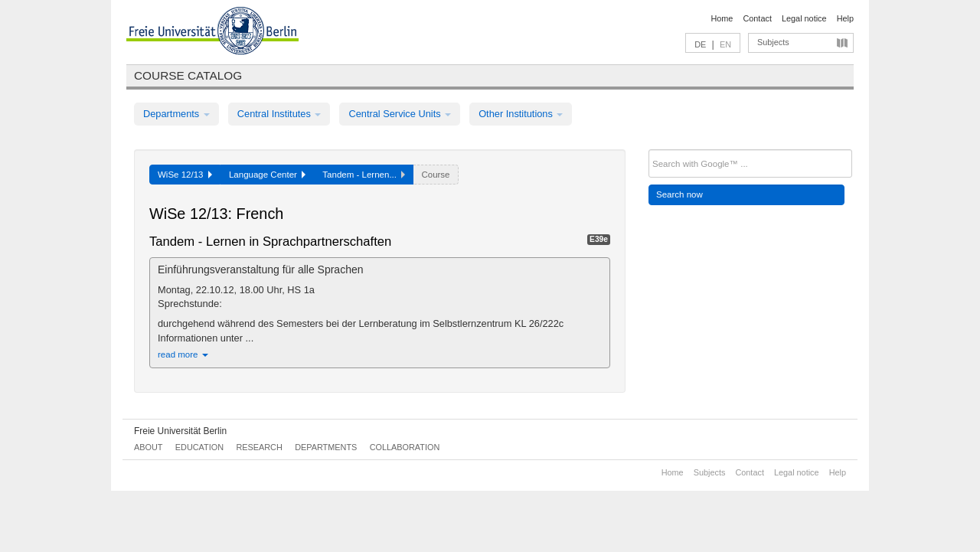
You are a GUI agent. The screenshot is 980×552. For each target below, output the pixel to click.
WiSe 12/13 (185, 175)
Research (259, 447)
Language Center (267, 175)
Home (722, 18)
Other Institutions (521, 114)
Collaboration (405, 447)
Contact (757, 18)
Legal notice (804, 18)
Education (199, 447)
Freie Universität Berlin (180, 431)
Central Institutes (279, 114)
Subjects (773, 42)
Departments (176, 114)
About (148, 447)
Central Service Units (400, 114)
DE (700, 44)
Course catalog (188, 75)
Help (845, 18)
